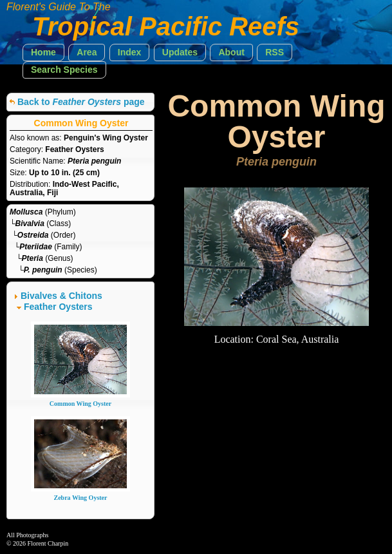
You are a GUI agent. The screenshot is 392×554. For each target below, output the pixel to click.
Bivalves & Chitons (61, 296)
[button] (43, 53)
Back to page (81, 102)
